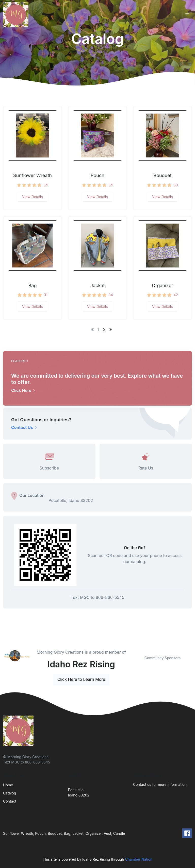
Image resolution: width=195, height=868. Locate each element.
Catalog (10, 793)
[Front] (17, 15)
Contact (10, 801)
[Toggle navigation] (187, 15)
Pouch (97, 175)
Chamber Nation (139, 859)
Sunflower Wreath (32, 175)
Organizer (162, 285)
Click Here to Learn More (81, 679)
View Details (32, 197)
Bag (33, 285)
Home (8, 785)
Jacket (98, 285)
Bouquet (162, 175)
